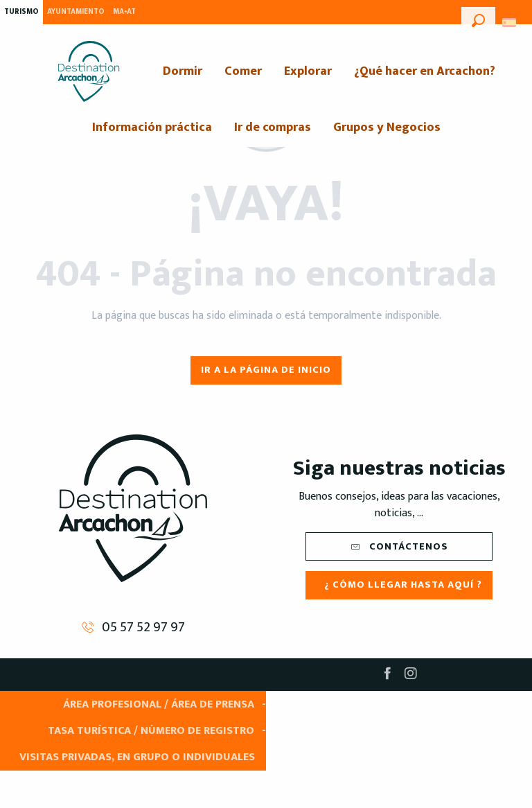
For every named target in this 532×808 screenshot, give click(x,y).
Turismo (21, 12)
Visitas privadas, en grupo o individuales (137, 757)
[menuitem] (89, 71)
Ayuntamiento (76, 12)
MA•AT (124, 12)
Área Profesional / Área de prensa (159, 704)
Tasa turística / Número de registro (151, 731)
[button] (478, 19)
